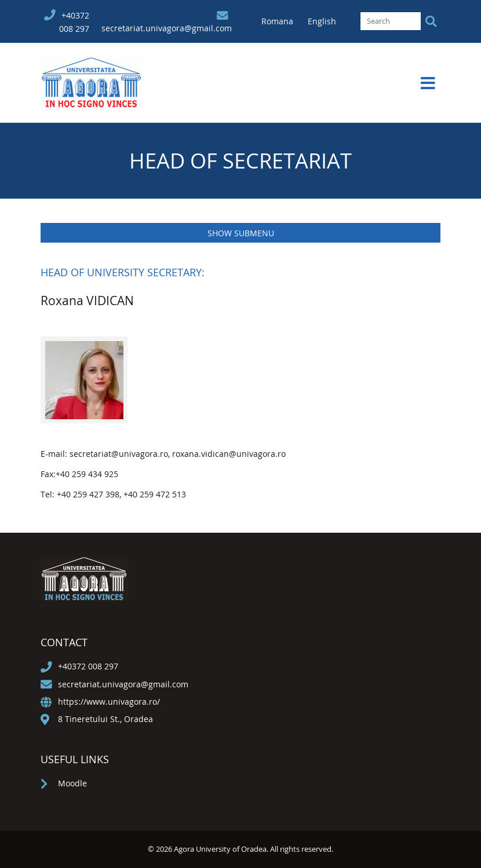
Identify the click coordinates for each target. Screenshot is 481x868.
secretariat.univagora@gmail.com (167, 28)
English (322, 21)
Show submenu (241, 233)
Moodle (72, 783)
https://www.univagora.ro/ (109, 702)
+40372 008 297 (88, 666)
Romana (278, 21)
